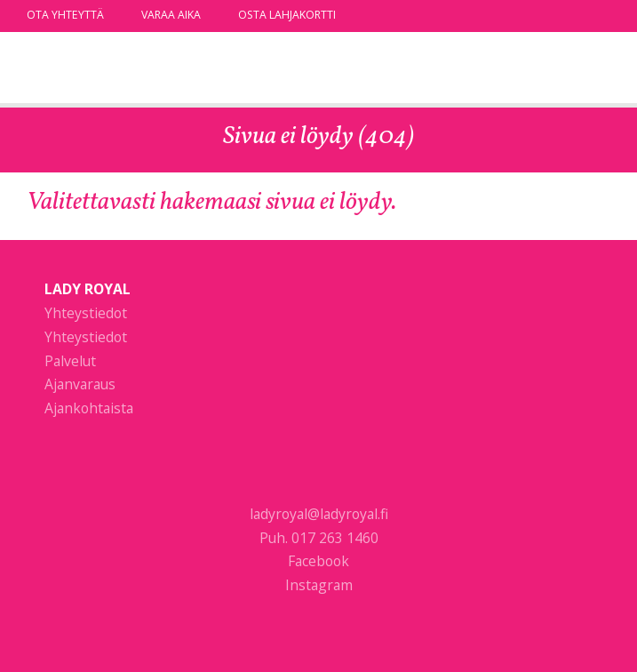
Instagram (319, 585)
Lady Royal (120, 70)
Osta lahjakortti (287, 15)
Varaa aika (171, 15)
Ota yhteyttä (65, 15)
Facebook (318, 561)
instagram (601, 15)
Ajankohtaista (89, 408)
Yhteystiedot (86, 313)
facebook (577, 15)
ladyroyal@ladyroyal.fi (319, 514)
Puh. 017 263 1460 (319, 538)
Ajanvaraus (80, 384)
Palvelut (70, 361)
